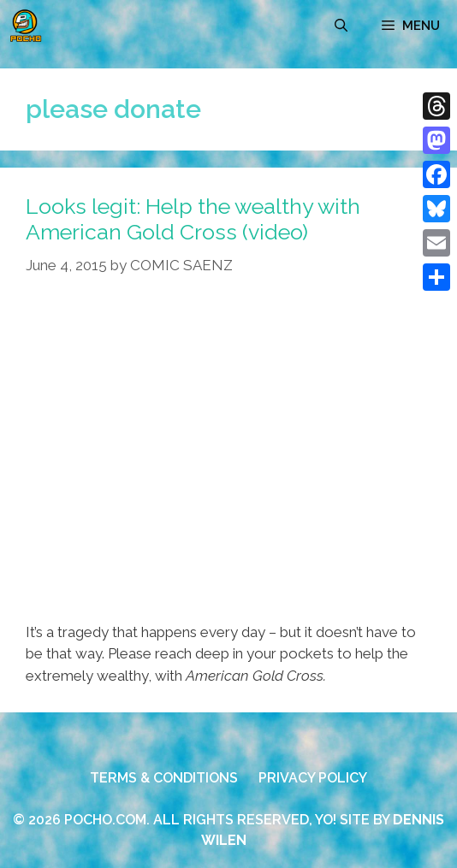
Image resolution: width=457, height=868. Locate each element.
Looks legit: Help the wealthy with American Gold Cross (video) (193, 219)
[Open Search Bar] (341, 26)
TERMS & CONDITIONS (164, 778)
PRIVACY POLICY (313, 778)
